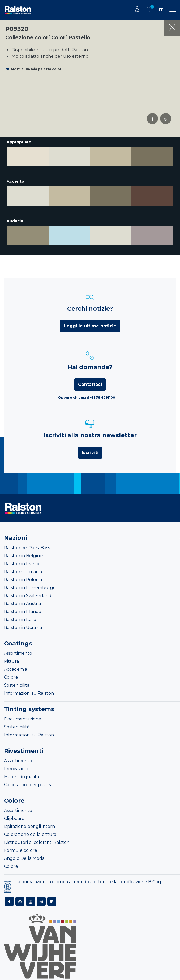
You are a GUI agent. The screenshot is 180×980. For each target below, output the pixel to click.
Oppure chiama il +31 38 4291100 (87, 393)
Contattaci (90, 380)
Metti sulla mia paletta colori (37, 69)
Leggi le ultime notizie (90, 322)
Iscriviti (90, 449)
